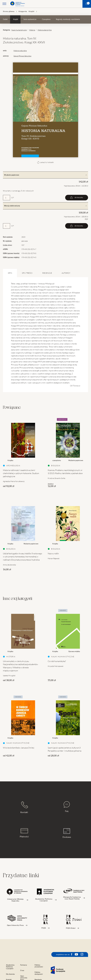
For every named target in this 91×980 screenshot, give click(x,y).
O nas (22, 970)
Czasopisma (46, 19)
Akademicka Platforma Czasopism (10, 967)
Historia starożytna (45, 30)
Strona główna (9, 11)
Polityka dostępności (39, 973)
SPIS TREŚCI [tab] (27, 273)
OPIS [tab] (10, 273)
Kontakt (24, 807)
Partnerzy (24, 965)
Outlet (5, 19)
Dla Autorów (10, 974)
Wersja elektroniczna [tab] (45, 206)
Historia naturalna (20, 51)
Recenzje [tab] (47, 273)
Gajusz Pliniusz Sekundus (22, 56)
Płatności (24, 833)
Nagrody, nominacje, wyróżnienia (68, 19)
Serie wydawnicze (30, 19)
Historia (32, 30)
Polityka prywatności (39, 966)
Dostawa (67, 833)
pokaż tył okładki (45, 162)
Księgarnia (23, 11)
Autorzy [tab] (66, 273)
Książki (32, 11)
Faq (67, 807)
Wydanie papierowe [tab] (45, 175)
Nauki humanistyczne (19, 30)
